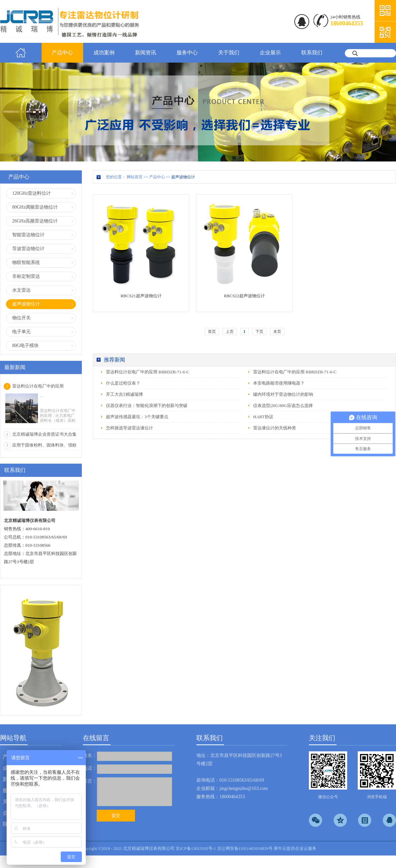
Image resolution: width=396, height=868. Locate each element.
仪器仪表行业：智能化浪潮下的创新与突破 (147, 405)
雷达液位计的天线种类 (275, 428)
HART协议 (263, 417)
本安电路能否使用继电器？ (279, 383)
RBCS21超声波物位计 (141, 296)
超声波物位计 (183, 177)
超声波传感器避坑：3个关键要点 (137, 417)
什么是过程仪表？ (123, 383)
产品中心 (157, 177)
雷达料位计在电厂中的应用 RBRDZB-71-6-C (148, 372)
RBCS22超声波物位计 (244, 296)
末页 (277, 332)
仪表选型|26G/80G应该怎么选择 (283, 405)
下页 (259, 332)
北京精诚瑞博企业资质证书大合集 (44, 434)
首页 (21, 53)
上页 (230, 332)
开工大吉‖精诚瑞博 (124, 394)
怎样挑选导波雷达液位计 (130, 428)
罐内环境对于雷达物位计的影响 (283, 394)
